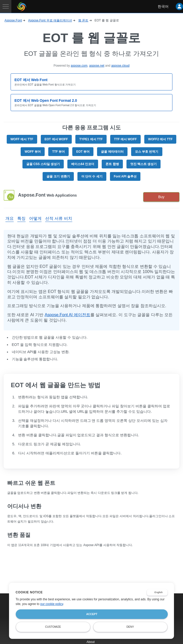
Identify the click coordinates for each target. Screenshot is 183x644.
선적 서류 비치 (59, 218)
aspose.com (79, 66)
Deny (130, 627)
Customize (53, 627)
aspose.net (97, 66)
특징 (21, 218)
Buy (161, 197)
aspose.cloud (120, 66)
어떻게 (35, 218)
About (90, 642)
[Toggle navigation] (6, 6)
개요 (10, 218)
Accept (92, 614)
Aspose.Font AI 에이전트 (67, 315)
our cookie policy (52, 604)
